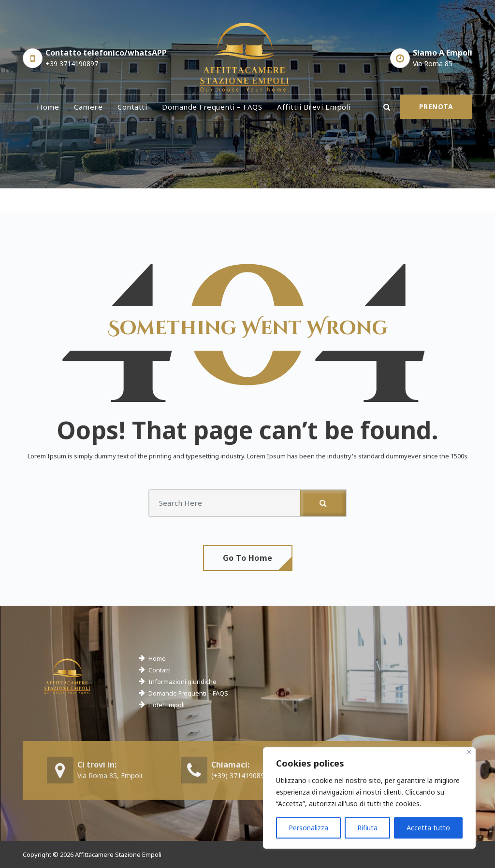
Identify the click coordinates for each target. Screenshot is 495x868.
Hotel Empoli (167, 705)
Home (48, 107)
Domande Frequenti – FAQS (188, 693)
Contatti (132, 107)
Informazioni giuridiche (182, 682)
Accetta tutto (428, 828)
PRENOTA (436, 107)
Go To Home (248, 558)
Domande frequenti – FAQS (212, 107)
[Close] (469, 752)
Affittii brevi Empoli (314, 107)
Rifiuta (367, 828)
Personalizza (308, 828)
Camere (88, 107)
